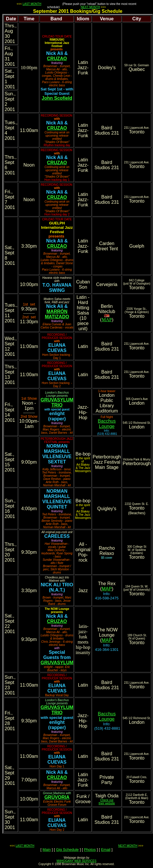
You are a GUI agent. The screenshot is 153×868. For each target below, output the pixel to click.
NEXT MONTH (90, 7)
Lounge (107, 426)
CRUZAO (57, 59)
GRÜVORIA (57, 797)
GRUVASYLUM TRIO (57, 402)
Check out (107, 800)
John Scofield (57, 98)
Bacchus (107, 421)
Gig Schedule (67, 850)
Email (106, 850)
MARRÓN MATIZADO (57, 314)
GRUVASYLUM (57, 663)
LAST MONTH (32, 4)
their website (107, 803)
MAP (107, 320)
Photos (90, 850)
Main (47, 850)
